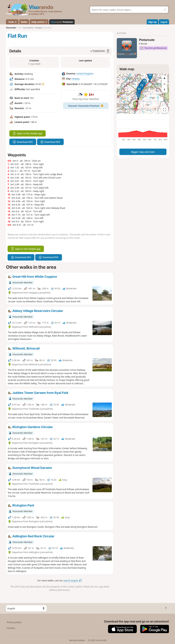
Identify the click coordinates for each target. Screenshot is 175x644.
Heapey (76, 79)
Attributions (123, 112)
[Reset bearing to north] (165, 90)
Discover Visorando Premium (86, 106)
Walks (24, 22)
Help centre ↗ (39, 22)
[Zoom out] (165, 84)
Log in (164, 22)
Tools (12, 22)
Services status (77, 640)
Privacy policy (14, 622)
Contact (11, 628)
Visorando (11, 28)
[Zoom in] (165, 78)
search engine (72, 580)
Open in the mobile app (28, 133)
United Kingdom (85, 73)
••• (19, 28)
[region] (143, 94)
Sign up (152, 22)
